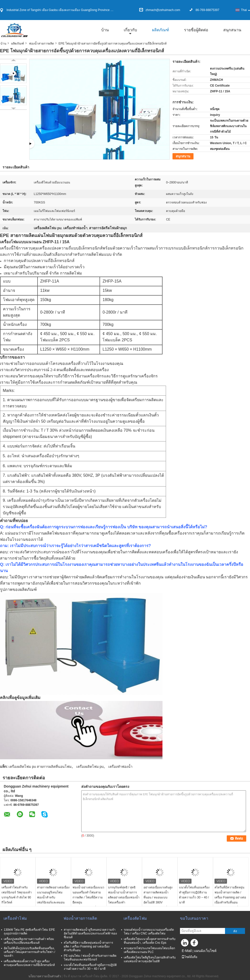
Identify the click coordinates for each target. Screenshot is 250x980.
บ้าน (105, 30)
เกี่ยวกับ (130, 30)
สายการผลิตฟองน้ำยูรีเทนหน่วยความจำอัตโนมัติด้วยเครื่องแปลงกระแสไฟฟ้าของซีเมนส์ (90, 933)
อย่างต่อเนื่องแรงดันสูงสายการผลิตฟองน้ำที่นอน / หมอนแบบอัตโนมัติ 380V (158, 895)
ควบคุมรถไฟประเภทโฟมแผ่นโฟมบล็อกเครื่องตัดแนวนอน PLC (149, 950)
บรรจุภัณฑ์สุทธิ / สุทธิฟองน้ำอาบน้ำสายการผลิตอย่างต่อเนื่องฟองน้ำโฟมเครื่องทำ (124, 895)
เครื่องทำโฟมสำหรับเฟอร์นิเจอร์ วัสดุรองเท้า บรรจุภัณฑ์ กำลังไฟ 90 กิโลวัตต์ (17, 895)
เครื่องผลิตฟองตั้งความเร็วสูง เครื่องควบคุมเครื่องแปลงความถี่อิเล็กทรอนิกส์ (29, 963)
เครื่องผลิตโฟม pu (90, 767)
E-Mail (187, 951)
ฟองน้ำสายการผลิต (41, 44)
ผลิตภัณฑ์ (160, 30)
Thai (245, 10)
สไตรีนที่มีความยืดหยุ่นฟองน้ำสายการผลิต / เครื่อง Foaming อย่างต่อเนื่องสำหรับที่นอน (230, 895)
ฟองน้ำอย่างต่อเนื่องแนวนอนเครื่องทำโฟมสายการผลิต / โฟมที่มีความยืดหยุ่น (88, 895)
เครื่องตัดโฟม (135, 918)
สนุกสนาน (232, 30)
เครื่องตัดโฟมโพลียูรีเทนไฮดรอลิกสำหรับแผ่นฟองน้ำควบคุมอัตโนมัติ (150, 959)
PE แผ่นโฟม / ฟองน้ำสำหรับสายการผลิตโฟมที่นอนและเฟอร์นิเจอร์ (90, 958)
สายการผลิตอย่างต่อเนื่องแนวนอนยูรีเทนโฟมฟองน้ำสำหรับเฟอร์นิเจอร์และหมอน (53, 895)
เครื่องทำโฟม (15, 918)
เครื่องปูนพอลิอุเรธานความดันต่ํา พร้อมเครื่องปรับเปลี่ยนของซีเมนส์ (29, 941)
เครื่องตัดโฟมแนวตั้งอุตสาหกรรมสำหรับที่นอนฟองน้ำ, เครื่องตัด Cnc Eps (150, 941)
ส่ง (235, 931)
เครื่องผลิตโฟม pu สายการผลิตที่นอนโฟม (40, 767)
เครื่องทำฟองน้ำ (120, 767)
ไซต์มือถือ (189, 957)
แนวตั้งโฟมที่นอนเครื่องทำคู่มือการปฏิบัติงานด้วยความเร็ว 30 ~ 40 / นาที (194, 895)
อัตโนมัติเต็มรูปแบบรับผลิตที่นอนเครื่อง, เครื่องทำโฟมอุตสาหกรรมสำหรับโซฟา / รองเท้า (29, 952)
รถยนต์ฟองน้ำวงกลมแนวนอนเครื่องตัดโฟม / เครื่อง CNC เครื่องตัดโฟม (149, 932)
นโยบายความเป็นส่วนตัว (45, 976)
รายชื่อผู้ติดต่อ (196, 30)
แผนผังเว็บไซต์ (205, 951)
